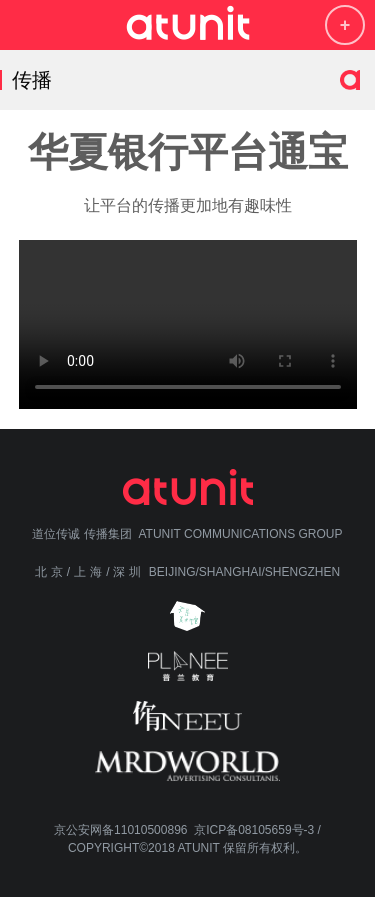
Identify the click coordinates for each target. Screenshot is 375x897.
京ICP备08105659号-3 (254, 830)
